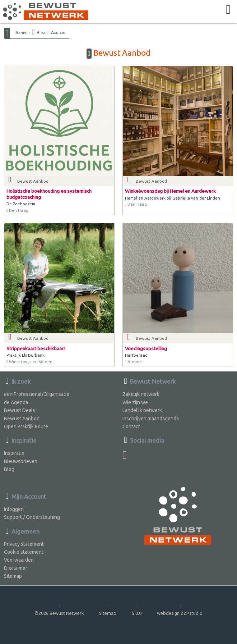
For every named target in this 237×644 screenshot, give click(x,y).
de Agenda (16, 402)
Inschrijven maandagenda (151, 419)
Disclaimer (16, 568)
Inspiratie (14, 453)
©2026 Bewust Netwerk (59, 609)
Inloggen (14, 509)
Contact (131, 426)
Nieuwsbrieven (21, 461)
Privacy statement (24, 544)
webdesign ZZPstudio (180, 609)
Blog (9, 469)
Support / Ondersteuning (32, 517)
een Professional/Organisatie (37, 394)
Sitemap (13, 576)
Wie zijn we (135, 402)
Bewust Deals (20, 410)
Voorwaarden (19, 560)
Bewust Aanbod (51, 32)
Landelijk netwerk (142, 410)
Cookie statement (24, 552)
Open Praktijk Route (26, 426)
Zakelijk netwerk (141, 394)
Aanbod (22, 32)
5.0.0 (137, 609)
